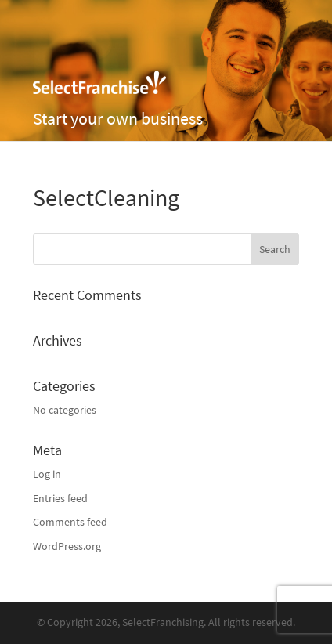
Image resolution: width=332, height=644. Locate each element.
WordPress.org (67, 546)
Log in (47, 474)
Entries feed (60, 499)
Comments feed (70, 522)
